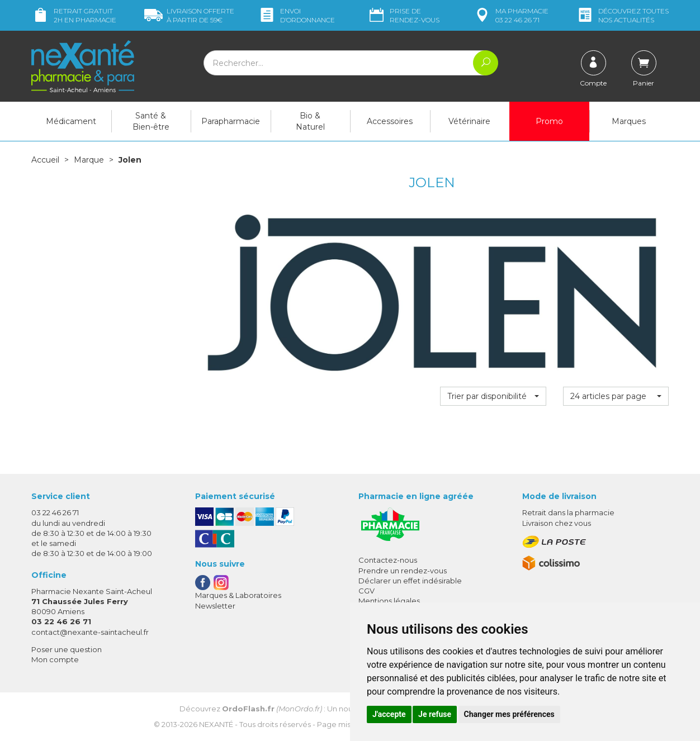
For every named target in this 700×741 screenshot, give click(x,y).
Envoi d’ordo (296, 15)
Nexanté (216, 724)
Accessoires (390, 121)
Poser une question (67, 649)
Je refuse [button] (435, 714)
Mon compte (55, 659)
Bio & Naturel (310, 121)
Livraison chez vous (557, 523)
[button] (493, 396)
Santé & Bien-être (151, 121)
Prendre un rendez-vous (403, 571)
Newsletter (215, 606)
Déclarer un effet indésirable (410, 581)
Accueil (45, 160)
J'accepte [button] (389, 714)
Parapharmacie (231, 121)
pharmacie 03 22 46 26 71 (511, 15)
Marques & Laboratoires (238, 595)
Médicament (71, 121)
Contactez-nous (388, 560)
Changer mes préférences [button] (509, 714)
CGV (366, 591)
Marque (89, 160)
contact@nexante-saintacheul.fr (90, 632)
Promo (549, 121)
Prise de (403, 15)
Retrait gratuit (74, 15)
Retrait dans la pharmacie (568, 512)
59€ (189, 15)
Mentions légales (389, 601)
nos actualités (622, 15)
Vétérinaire (469, 121)
